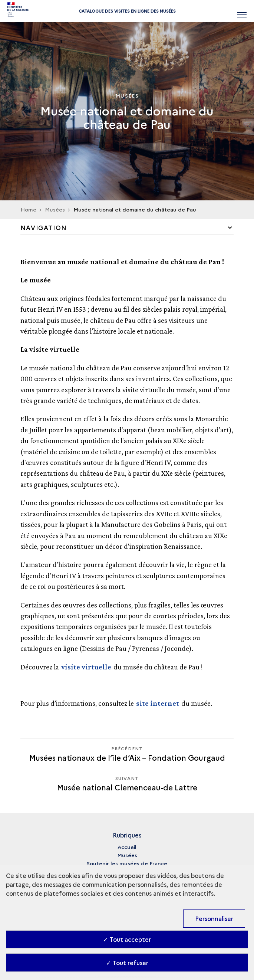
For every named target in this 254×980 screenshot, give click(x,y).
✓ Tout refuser (127, 963)
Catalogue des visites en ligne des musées (127, 11)
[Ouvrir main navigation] (242, 11)
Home (28, 209)
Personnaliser (214, 918)
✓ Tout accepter (127, 939)
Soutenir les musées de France (127, 863)
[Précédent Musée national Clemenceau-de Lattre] (127, 753)
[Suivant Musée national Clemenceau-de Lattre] (127, 783)
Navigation (44, 227)
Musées (127, 855)
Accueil (127, 847)
